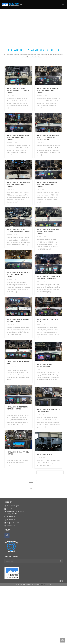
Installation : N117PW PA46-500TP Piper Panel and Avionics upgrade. (18, 184)
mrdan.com (42, 584)
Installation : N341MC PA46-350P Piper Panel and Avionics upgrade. (48, 90)
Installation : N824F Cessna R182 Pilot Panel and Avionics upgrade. (18, 274)
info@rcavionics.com (13, 523)
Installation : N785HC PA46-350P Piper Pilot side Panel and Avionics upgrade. (48, 137)
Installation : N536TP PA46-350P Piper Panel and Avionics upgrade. (18, 137)
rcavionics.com (11, 526)
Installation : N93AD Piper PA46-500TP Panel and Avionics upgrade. (48, 232)
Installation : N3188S (44, 454)
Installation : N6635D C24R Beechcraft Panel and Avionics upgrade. (18, 90)
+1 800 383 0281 (12, 517)
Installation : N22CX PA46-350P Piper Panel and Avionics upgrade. (47, 184)
